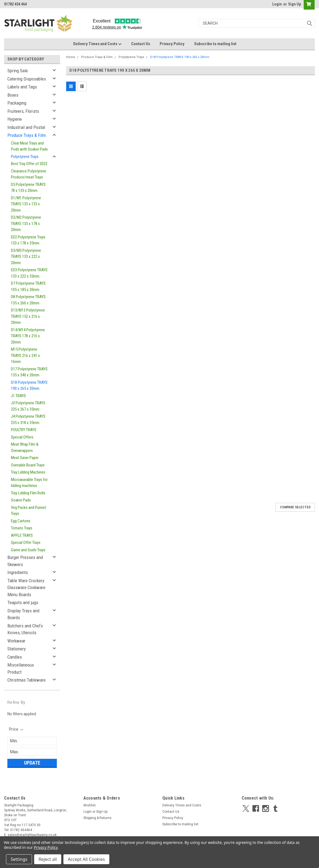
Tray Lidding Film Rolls (28, 493)
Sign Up (295, 4)
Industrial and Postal (26, 127)
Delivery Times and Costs (97, 44)
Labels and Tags (22, 87)
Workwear (16, 641)
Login (277, 4)
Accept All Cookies (86, 859)
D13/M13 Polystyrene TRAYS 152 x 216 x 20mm (28, 316)
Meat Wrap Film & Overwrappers (25, 447)
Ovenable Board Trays (28, 465)
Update (32, 763)
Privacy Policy (172, 44)
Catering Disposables (27, 79)
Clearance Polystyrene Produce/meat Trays (29, 174)
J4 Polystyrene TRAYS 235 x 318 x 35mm (28, 419)
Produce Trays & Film (27, 135)
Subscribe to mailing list (215, 44)
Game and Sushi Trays (28, 550)
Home (71, 57)
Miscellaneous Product (21, 668)
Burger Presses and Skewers (25, 561)
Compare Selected (295, 507)
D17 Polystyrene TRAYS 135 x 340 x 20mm (29, 372)
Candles (15, 657)
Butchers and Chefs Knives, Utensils (25, 629)
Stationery (17, 649)
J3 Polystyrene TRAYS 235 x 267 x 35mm (28, 406)
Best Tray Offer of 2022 (29, 164)
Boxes (13, 95)
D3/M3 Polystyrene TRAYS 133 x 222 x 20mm (26, 257)
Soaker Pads (21, 500)
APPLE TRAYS (22, 535)
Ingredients (18, 572)
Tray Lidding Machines (28, 472)
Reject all (48, 859)
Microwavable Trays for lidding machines (29, 483)
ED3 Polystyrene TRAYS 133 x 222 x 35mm (29, 273)
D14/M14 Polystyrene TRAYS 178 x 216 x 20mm (28, 336)
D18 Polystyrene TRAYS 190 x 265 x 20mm (29, 386)
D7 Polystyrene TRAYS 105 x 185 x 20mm (28, 286)
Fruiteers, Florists (23, 111)
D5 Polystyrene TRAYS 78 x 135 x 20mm (28, 188)
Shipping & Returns (97, 818)
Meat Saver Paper (25, 458)
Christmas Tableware (27, 680)
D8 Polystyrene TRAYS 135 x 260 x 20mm (28, 300)
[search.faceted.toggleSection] (17, 729)
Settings (19, 859)
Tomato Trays (22, 528)
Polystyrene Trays (25, 157)
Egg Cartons (21, 521)
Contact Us (141, 44)
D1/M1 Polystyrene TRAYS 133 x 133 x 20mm (26, 204)
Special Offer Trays (26, 543)
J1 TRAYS (18, 396)
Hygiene (15, 119)
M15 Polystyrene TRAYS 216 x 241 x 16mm (25, 355)
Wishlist (90, 805)
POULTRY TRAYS (24, 430)
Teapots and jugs (23, 602)
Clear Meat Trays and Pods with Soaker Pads (29, 146)
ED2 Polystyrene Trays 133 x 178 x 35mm (28, 240)
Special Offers (22, 437)
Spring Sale (18, 71)
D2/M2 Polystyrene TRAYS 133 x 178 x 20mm (26, 224)
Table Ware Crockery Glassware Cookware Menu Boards (26, 588)
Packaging (17, 103)
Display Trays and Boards (23, 614)
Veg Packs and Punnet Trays (29, 511)
